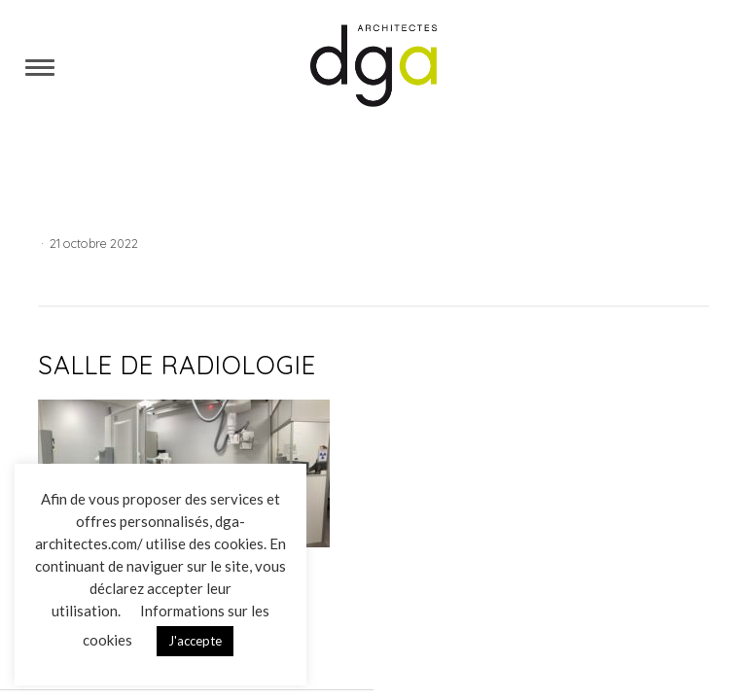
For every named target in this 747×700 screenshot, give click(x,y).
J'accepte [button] (195, 641)
